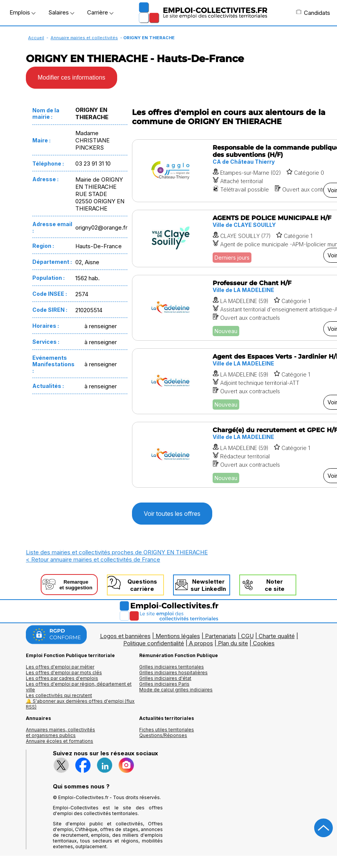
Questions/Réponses (163, 735)
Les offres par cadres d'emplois (62, 678)
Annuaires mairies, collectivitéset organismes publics (60, 732)
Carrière (100, 12)
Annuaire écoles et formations (60, 741)
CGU (247, 636)
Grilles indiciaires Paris (164, 684)
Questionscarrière (142, 585)
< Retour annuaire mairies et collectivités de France (93, 559)
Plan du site (233, 643)
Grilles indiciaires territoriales (172, 667)
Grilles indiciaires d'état (165, 678)
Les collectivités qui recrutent (59, 695)
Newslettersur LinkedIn (208, 585)
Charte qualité (277, 636)
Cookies (264, 643)
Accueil (36, 38)
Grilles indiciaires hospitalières (173, 673)
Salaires (61, 12)
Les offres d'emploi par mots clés (64, 673)
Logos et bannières (125, 636)
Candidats (313, 13)
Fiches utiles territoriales (167, 730)
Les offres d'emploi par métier (60, 667)
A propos (201, 643)
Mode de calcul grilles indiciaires (176, 690)
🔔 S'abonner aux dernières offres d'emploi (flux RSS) (80, 704)
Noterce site (275, 585)
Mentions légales (178, 636)
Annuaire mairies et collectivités (84, 38)
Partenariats (221, 636)
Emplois (22, 12)
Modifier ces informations (72, 77)
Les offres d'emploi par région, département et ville (79, 687)
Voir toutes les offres (172, 514)
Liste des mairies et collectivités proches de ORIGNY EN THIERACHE (117, 552)
